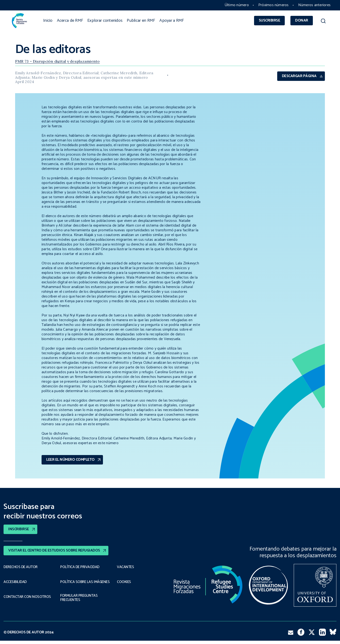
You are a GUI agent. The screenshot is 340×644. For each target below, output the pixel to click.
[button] (323, 22)
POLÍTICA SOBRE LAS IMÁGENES (76, 583)
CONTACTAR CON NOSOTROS (27, 597)
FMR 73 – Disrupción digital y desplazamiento (57, 61)
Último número (237, 5)
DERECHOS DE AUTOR (21, 567)
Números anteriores (314, 5)
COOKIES (124, 582)
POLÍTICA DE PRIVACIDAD (80, 567)
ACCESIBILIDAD (15, 582)
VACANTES (125, 567)
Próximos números (274, 5)
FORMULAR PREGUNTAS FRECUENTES (79, 601)
